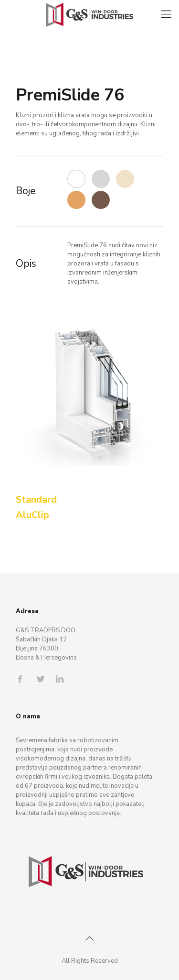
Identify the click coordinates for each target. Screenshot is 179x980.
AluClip (32, 515)
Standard (36, 500)
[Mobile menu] (166, 14)
